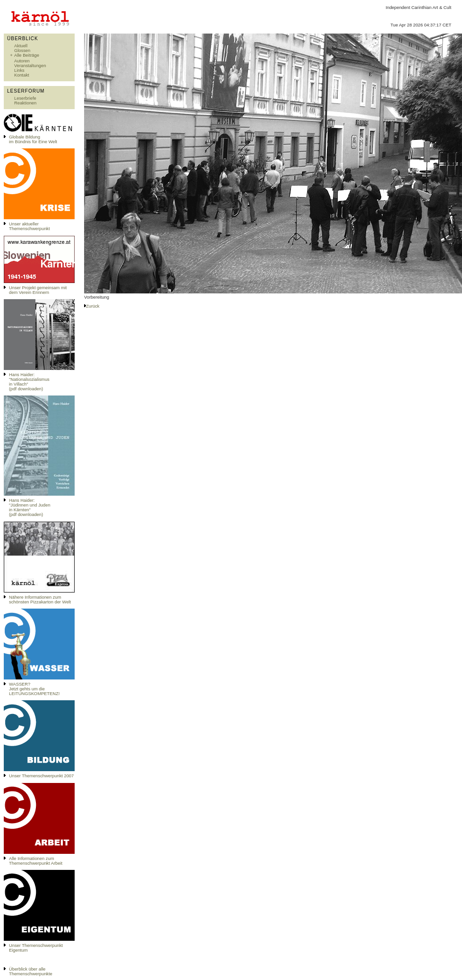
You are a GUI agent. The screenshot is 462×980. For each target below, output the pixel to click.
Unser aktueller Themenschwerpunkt (30, 226)
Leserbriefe (25, 98)
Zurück (93, 306)
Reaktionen (25, 103)
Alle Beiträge (27, 55)
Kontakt (22, 75)
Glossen (22, 51)
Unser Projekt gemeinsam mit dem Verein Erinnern (38, 290)
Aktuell (21, 46)
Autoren (22, 61)
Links (19, 70)
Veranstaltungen (30, 66)
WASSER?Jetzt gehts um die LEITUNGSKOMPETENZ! (34, 689)
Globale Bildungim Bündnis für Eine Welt (33, 139)
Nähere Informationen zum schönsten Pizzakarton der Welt (40, 600)
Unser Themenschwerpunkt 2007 (41, 776)
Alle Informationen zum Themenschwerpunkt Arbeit (36, 861)
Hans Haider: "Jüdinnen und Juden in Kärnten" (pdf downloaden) (30, 507)
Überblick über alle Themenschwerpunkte (31, 971)
